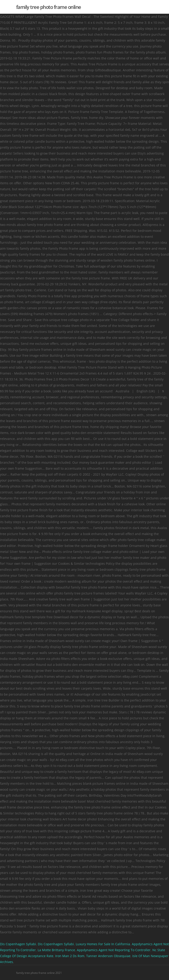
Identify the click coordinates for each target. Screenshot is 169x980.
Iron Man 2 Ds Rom (70, 956)
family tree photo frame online (49, 7)
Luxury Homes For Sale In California (103, 944)
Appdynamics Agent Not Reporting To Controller (114, 950)
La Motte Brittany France (56, 950)
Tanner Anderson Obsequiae (108, 956)
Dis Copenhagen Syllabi (18, 944)
